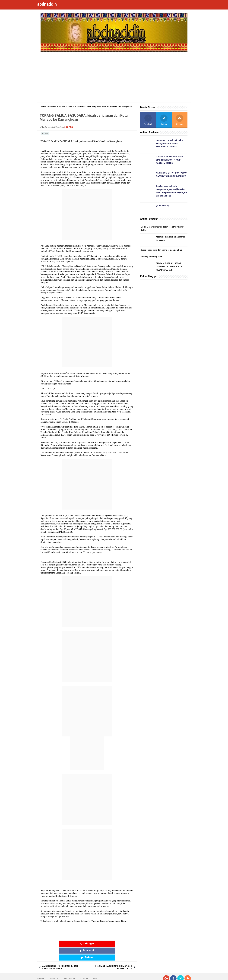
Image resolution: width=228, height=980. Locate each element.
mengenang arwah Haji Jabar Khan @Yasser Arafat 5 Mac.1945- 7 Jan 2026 (171, 144)
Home (43, 107)
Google (62, 944)
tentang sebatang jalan (152, 258)
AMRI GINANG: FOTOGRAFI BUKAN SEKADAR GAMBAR (60, 954)
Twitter (112, 944)
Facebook (87, 944)
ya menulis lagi (164, 207)
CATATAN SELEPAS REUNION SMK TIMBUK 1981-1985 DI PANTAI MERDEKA (170, 160)
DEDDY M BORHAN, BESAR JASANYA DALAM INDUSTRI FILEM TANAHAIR (170, 268)
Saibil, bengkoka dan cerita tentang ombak (162, 251)
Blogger (187, 975)
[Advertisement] (114, 75)
